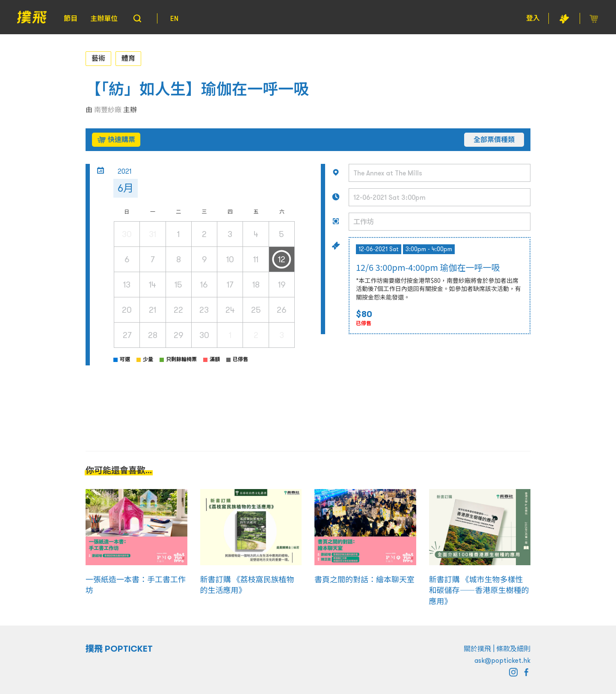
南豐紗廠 (108, 110)
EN (174, 18)
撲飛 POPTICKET (119, 649)
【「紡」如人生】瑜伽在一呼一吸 (197, 89)
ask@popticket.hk (502, 660)
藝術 (98, 58)
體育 (128, 58)
